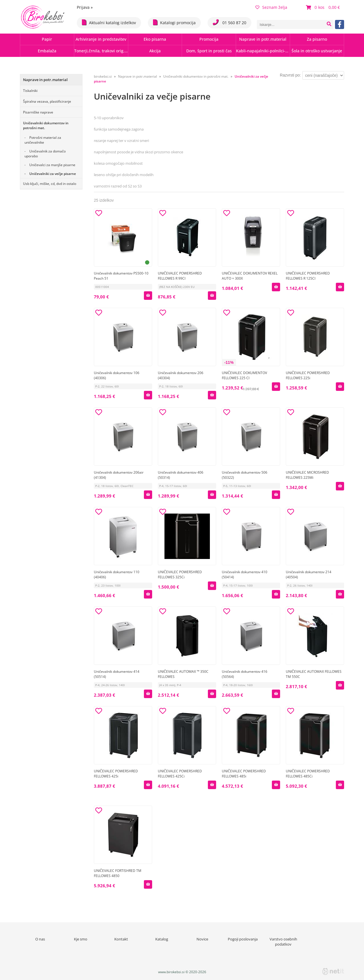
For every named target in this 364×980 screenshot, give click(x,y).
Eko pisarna (155, 39)
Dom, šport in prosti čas (209, 51)
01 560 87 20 (229, 22)
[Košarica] (324, 7)
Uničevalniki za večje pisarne (53, 174)
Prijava (85, 7)
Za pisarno (317, 39)
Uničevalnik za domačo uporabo (45, 154)
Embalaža (47, 51)
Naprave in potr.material (263, 39)
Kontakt (121, 939)
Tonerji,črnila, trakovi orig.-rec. (101, 51)
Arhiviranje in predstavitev (101, 39)
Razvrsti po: (290, 75)
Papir (47, 39)
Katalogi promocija (174, 22)
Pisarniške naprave (38, 112)
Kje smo (81, 939)
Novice (202, 939)
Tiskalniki (30, 91)
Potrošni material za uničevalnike (43, 140)
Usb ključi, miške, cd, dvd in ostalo (50, 184)
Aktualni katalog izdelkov (109, 22)
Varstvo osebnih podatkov (283, 942)
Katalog (162, 939)
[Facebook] (340, 24)
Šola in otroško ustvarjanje (317, 51)
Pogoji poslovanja (243, 939)
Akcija (155, 51)
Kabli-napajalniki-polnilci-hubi (263, 51)
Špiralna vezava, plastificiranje (47, 101)
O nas (40, 939)
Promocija (209, 39)
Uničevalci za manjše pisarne (52, 165)
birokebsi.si (103, 76)
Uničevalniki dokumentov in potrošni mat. (46, 125)
